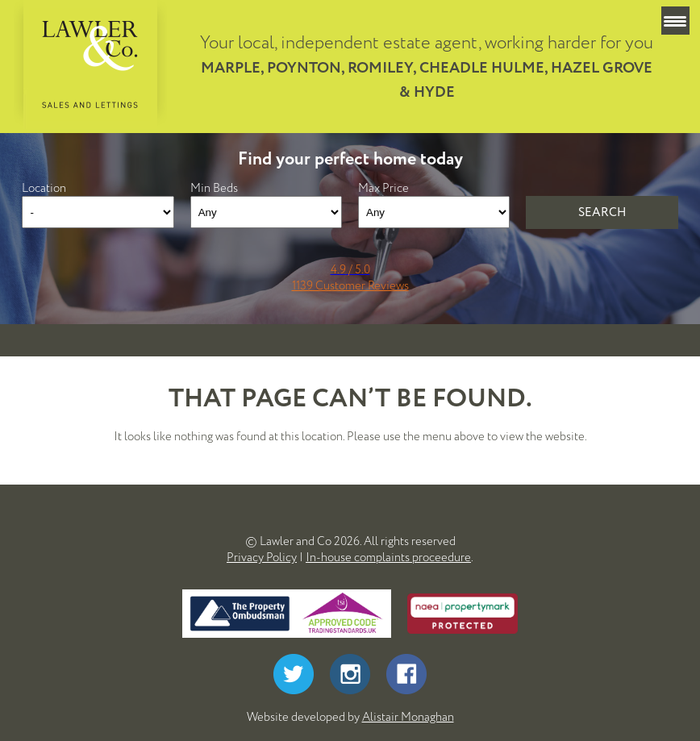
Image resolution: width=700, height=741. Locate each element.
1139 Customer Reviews (350, 285)
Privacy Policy (262, 557)
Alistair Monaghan (408, 717)
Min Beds (214, 188)
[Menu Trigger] (675, 21)
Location (44, 188)
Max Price (383, 188)
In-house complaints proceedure (388, 557)
